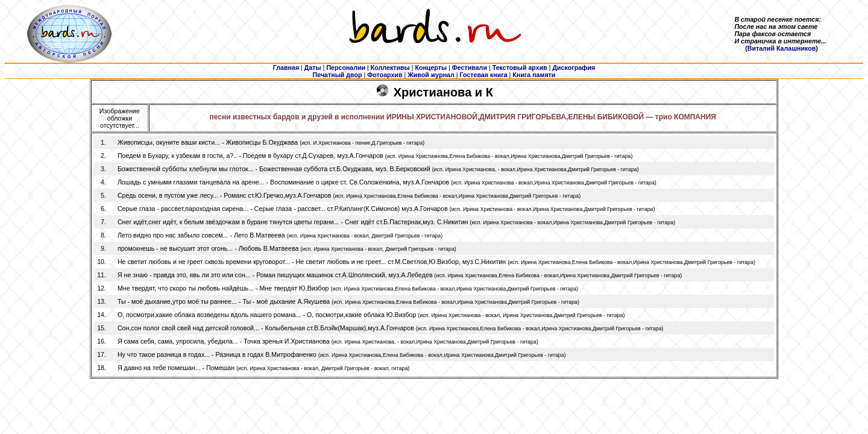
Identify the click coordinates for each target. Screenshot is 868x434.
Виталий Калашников (782, 48)
